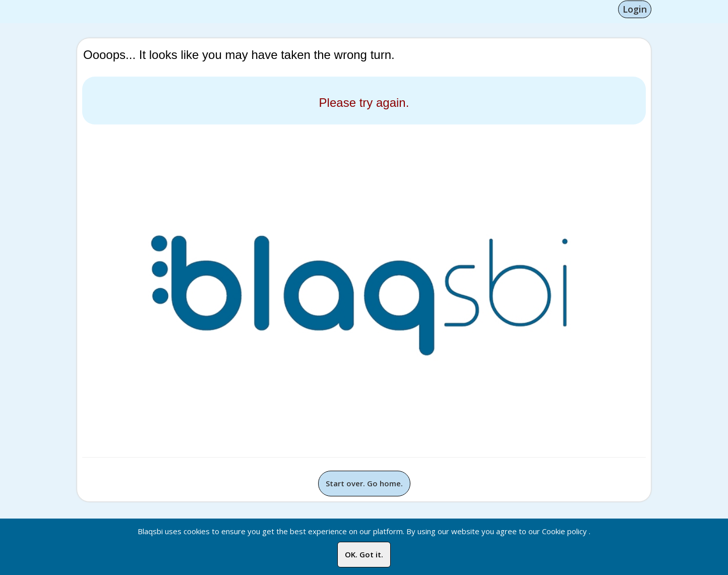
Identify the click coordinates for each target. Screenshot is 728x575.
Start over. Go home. (364, 483)
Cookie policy (564, 531)
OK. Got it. (364, 554)
